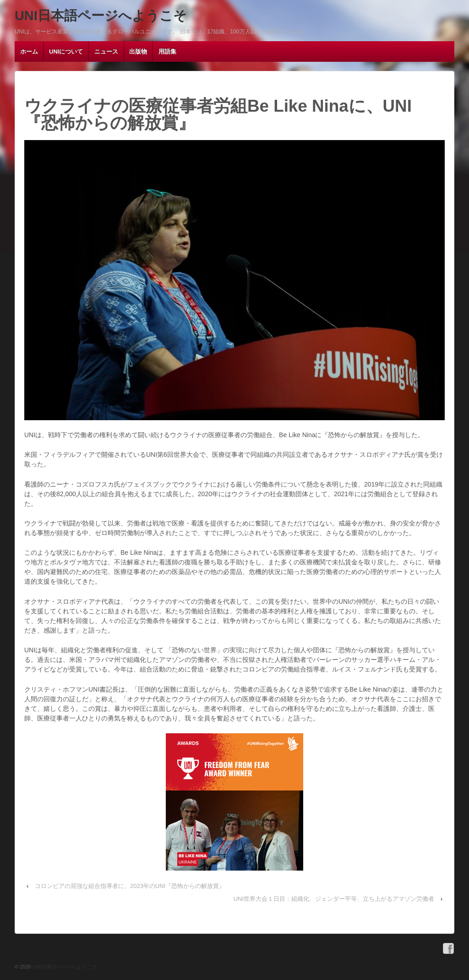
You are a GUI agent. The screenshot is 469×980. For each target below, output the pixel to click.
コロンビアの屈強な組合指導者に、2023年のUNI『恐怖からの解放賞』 (130, 886)
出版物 (138, 51)
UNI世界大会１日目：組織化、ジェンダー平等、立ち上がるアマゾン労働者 (334, 899)
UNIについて (66, 51)
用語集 (167, 51)
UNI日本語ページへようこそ (101, 16)
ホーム (29, 51)
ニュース (106, 51)
